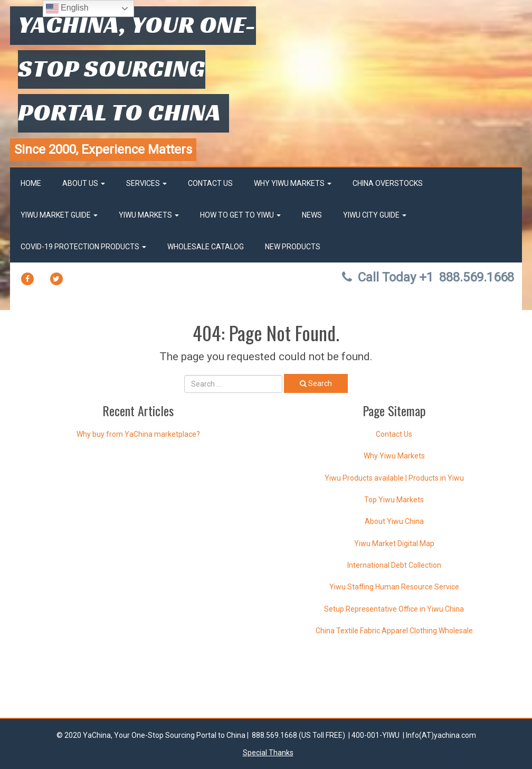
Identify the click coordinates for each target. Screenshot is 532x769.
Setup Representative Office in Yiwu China (394, 609)
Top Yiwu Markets (394, 500)
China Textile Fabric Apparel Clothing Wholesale (394, 631)
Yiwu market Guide (59, 215)
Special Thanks (268, 753)
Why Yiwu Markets (293, 183)
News (312, 215)
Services (146, 183)
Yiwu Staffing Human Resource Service (394, 587)
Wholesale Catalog (206, 247)
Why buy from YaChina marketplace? (138, 434)
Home (31, 183)
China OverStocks (388, 183)
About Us (84, 183)
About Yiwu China (394, 521)
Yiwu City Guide (375, 215)
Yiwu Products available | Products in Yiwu (394, 478)
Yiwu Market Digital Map (394, 543)
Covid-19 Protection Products (83, 247)
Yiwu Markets (149, 215)
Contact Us (210, 183)
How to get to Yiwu (240, 215)
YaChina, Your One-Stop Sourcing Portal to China (137, 68)
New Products (293, 247)
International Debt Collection (394, 565)
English (67, 8)
